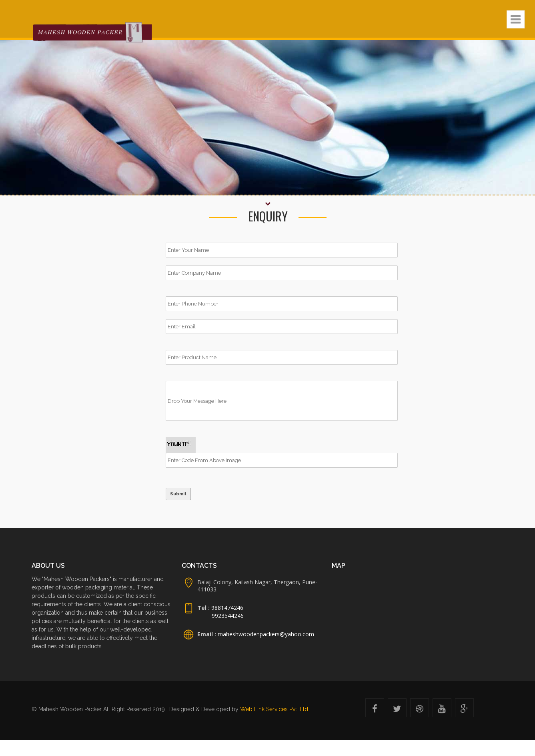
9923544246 (228, 616)
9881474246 (226, 608)
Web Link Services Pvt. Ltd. (275, 709)
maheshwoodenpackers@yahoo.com (266, 634)
